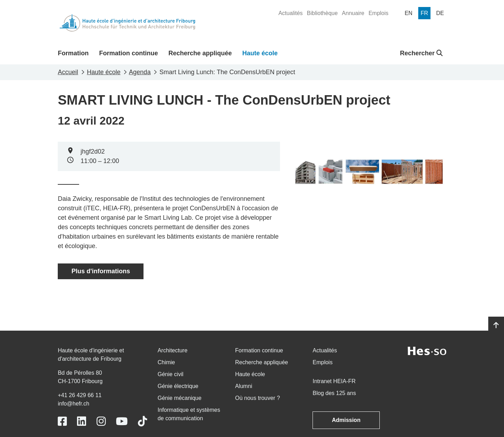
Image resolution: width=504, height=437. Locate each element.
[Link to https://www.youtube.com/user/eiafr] (122, 421)
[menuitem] (290, 13)
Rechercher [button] (421, 53)
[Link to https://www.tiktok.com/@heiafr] (142, 421)
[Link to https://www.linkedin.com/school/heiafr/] (82, 421)
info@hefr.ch (73, 404)
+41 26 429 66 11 (80, 395)
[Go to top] (496, 325)
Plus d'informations (101, 271)
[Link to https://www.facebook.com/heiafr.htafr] (62, 421)
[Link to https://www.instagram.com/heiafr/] (101, 421)
